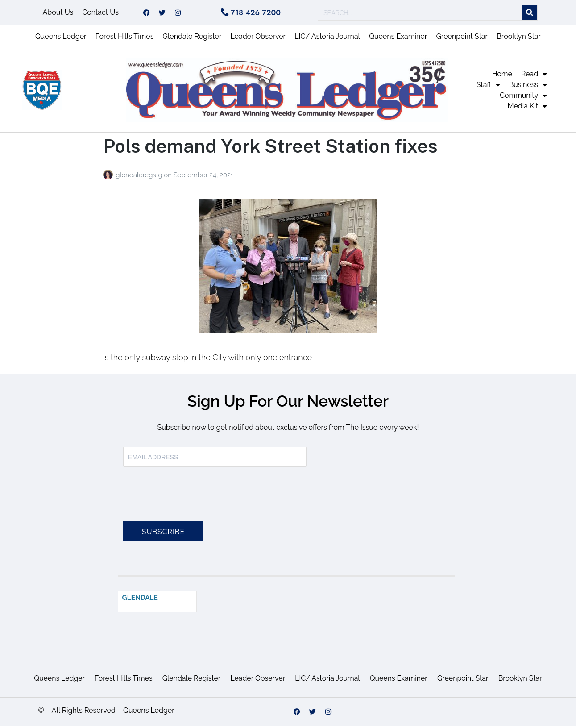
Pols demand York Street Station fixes (270, 148)
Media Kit (528, 109)
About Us (58, 14)
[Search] (529, 14)
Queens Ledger (61, 39)
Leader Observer (258, 39)
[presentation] (191, 502)
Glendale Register (192, 39)
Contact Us (100, 14)
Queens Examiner (398, 39)
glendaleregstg (140, 178)
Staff (488, 87)
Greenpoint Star (462, 39)
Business (528, 87)
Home (502, 77)
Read (534, 77)
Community (523, 98)
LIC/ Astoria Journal (327, 39)
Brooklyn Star (519, 39)
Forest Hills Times (125, 39)
